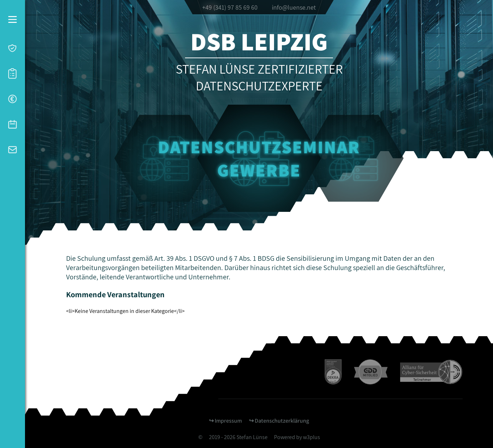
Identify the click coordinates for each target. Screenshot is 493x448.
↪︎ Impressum (225, 421)
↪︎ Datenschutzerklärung (279, 421)
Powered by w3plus (297, 437)
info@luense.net (294, 7)
